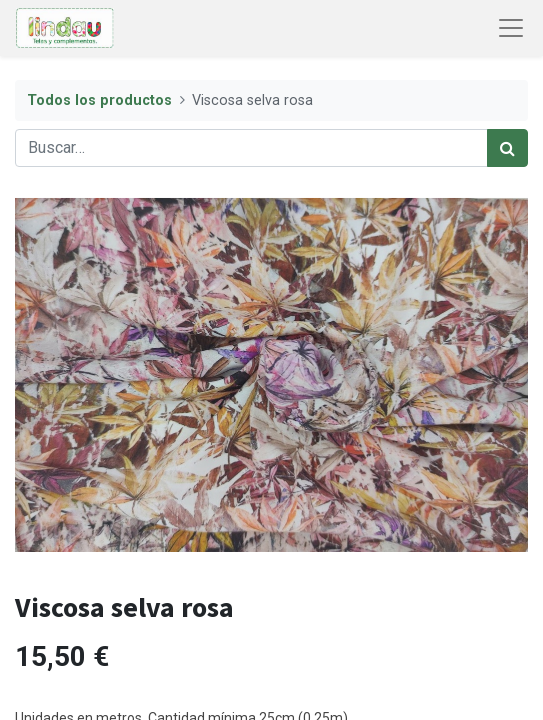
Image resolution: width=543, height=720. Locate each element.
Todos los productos (99, 100)
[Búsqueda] (507, 148)
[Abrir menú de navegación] (511, 28)
